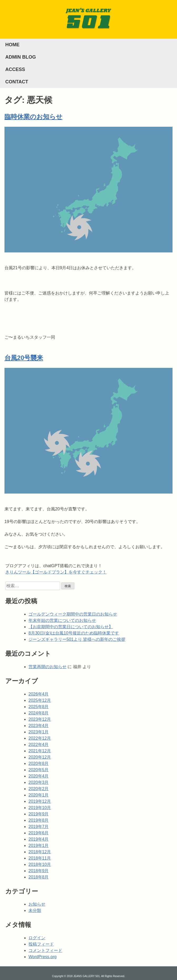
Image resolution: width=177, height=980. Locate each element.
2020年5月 (39, 770)
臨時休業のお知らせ (34, 117)
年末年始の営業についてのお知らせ (62, 620)
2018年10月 (40, 864)
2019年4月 (39, 839)
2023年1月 (39, 732)
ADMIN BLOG (21, 57)
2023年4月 (39, 726)
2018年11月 (40, 858)
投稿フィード (41, 944)
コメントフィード (45, 950)
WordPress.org (42, 957)
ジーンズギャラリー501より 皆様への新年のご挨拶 (77, 639)
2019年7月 (39, 827)
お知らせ (37, 904)
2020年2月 (39, 789)
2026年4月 (39, 694)
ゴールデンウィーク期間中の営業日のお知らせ (73, 614)
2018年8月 (39, 877)
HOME (12, 45)
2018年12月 (40, 852)
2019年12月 (40, 801)
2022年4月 (39, 745)
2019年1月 (39, 846)
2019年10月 (40, 808)
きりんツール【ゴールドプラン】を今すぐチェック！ (56, 572)
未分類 (35, 910)
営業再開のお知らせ (47, 667)
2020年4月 (39, 776)
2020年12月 (40, 757)
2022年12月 (40, 738)
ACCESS (15, 69)
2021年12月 (40, 751)
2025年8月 (39, 707)
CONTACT (17, 82)
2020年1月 (39, 795)
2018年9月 (39, 871)
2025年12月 (40, 700)
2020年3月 (39, 782)
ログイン (37, 938)
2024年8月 (39, 713)
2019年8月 (39, 820)
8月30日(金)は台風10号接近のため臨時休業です (74, 633)
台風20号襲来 (24, 358)
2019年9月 (39, 814)
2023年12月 (40, 719)
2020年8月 (39, 763)
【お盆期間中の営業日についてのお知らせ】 (71, 627)
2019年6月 (39, 833)
